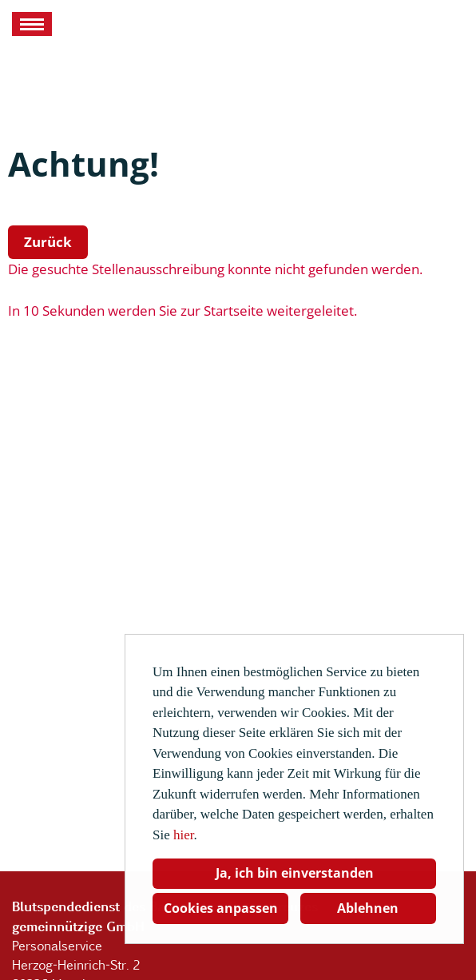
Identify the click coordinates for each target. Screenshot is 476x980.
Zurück (48, 242)
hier (184, 835)
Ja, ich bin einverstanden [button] (295, 873)
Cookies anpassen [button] (221, 908)
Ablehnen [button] (368, 908)
